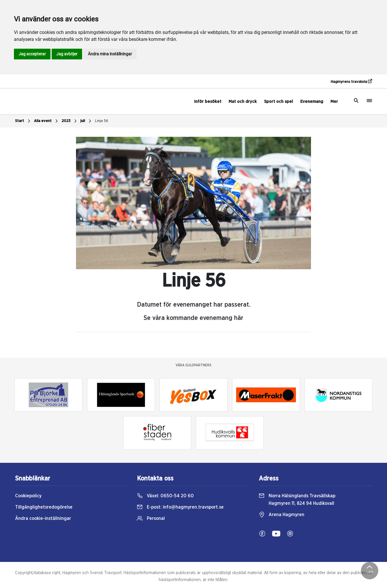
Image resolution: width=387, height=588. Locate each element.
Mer (334, 102)
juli (86, 121)
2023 (70, 121)
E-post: (180, 507)
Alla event (47, 121)
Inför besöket (208, 102)
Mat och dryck (243, 102)
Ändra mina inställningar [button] (110, 54)
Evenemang (312, 102)
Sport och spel (279, 102)
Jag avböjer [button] (67, 54)
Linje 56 (102, 121)
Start (23, 121)
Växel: (165, 496)
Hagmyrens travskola (351, 81)
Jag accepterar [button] (32, 54)
